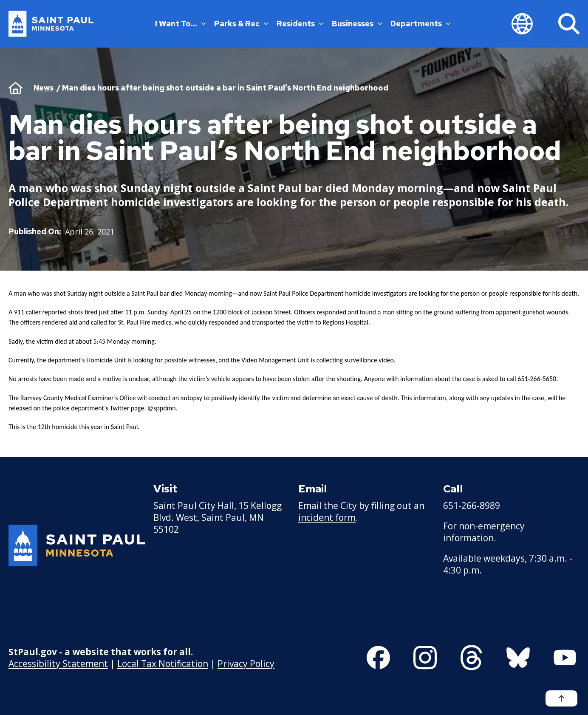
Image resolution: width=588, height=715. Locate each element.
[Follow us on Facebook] (378, 658)
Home (16, 88)
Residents (300, 24)
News (44, 88)
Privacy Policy (246, 663)
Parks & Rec (241, 24)
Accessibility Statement (58, 663)
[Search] (569, 24)
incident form (327, 517)
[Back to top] (561, 698)
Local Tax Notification (163, 663)
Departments (420, 24)
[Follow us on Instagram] (425, 658)
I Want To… (180, 24)
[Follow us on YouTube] (565, 658)
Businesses (357, 24)
